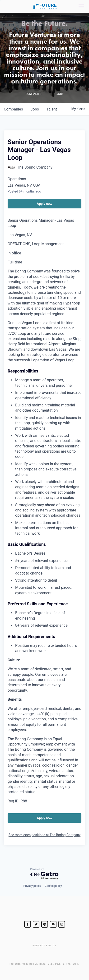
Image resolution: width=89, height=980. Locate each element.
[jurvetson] (45, 924)
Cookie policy (53, 886)
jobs (35, 109)
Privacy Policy (44, 945)
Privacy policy (32, 886)
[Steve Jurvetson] (28, 924)
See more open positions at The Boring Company (44, 835)
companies (13, 109)
